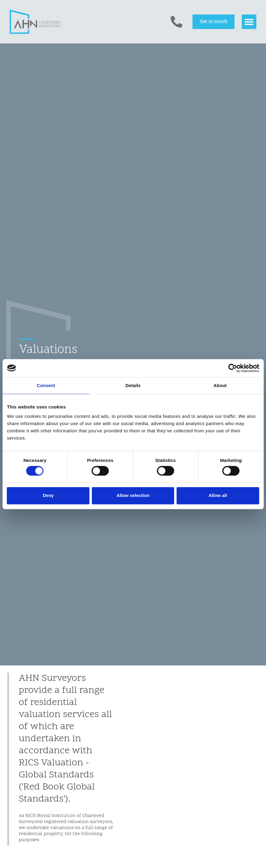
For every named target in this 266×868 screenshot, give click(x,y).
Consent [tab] (46, 385)
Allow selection (133, 496)
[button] (249, 22)
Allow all (218, 496)
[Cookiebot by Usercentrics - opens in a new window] (233, 368)
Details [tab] (133, 385)
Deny (48, 496)
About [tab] (220, 385)
